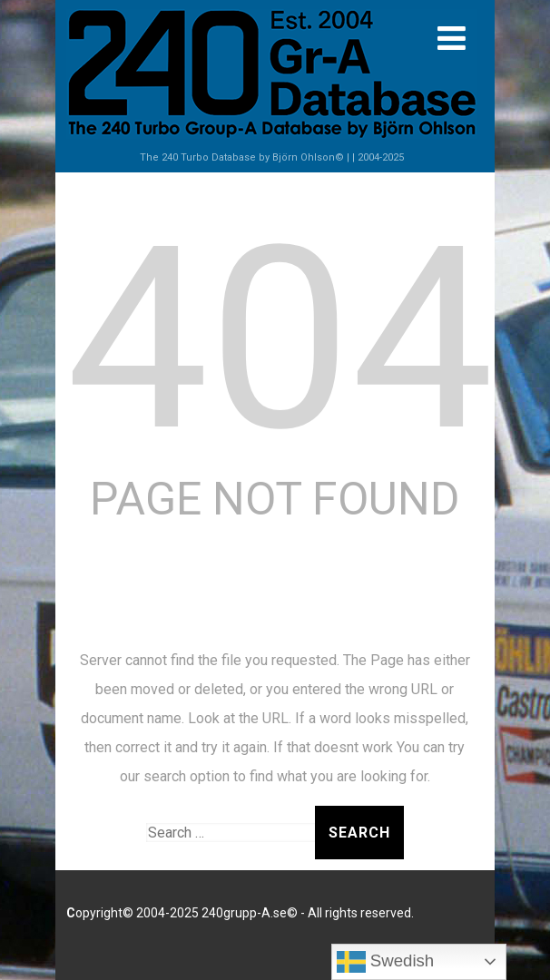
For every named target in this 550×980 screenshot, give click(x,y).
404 (280, 339)
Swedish (386, 962)
